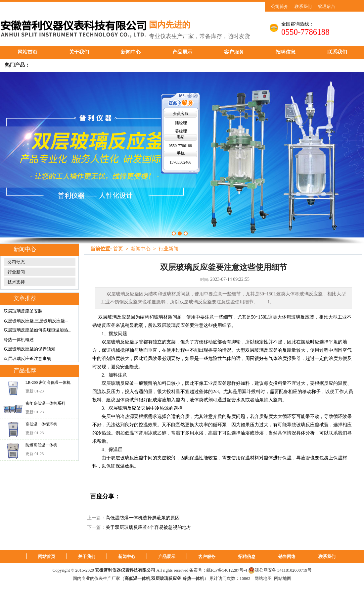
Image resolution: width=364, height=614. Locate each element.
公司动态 (16, 262)
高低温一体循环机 (41, 424)
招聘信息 (286, 52)
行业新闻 (16, 272)
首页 (118, 249)
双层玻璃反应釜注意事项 (27, 358)
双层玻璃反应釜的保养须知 (29, 349)
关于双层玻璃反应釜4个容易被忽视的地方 (148, 527)
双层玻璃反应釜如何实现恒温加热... (38, 330)
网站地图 (263, 578)
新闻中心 (131, 52)
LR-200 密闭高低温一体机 (48, 383)
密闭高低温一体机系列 (45, 403)
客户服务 (234, 52)
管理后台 (327, 6)
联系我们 (303, 6)
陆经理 (181, 123)
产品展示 (182, 52)
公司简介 (280, 6)
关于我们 (79, 52)
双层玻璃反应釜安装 (23, 311)
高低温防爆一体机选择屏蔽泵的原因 (143, 518)
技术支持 (16, 282)
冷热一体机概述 (19, 340)
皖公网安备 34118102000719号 (280, 570)
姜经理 (181, 131)
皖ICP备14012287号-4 (227, 570)
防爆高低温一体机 (41, 445)
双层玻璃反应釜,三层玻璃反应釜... (36, 321)
